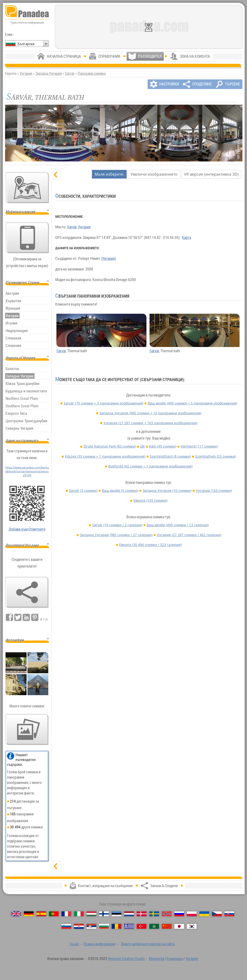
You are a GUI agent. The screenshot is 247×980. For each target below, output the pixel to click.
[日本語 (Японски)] (179, 926)
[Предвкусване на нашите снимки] (27, 730)
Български (26, 44)
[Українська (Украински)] (204, 914)
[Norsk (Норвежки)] (167, 914)
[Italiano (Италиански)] (79, 914)
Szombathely (216, 456)
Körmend (199, 446)
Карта (186, 237)
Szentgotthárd (170, 456)
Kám (163, 446)
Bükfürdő (150, 466)
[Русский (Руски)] (179, 914)
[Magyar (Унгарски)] (91, 914)
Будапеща (175, 959)
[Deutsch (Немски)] (29, 914)
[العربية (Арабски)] (154, 926)
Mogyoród (157, 959)
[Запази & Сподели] (27, 592)
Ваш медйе (192, 403)
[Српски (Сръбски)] (91, 926)
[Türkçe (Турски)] (142, 926)
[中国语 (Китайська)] (167, 926)
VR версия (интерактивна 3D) (211, 174)
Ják (142, 446)
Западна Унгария (49, 73)
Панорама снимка (92, 73)
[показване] (56, 866)
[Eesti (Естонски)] (117, 914)
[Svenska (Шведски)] (154, 914)
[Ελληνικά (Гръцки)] (129, 926)
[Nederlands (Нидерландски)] (129, 914)
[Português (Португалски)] (54, 914)
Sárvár (70, 73)
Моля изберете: (109, 174)
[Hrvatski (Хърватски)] (79, 926)
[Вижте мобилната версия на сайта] (27, 238)
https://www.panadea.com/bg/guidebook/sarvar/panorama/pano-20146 (27, 471)
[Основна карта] (27, 188)
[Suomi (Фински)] (104, 914)
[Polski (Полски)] (192, 914)
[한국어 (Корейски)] (192, 926)
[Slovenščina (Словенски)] (66, 926)
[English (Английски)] (16, 914)
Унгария (26, 73)
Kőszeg (105, 456)
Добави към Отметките (27, 529)
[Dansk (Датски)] (142, 914)
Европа (150, 500)
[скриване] (56, 175)
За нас (74, 944)
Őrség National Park (110, 446)
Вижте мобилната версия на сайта (148, 944)
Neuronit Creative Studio (126, 959)
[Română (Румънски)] (117, 926)
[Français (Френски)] (66, 914)
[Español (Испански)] (41, 914)
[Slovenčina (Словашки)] (229, 914)
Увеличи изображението (154, 174)
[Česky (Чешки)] (217, 914)
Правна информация (99, 944)
